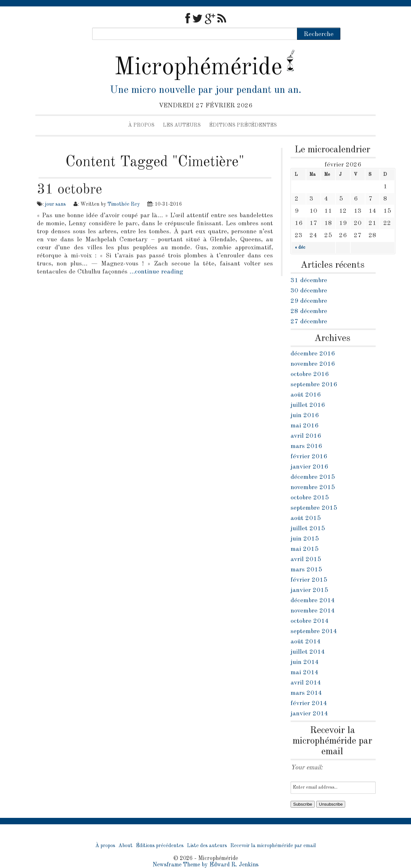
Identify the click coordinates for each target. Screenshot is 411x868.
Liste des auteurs (207, 846)
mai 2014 (305, 673)
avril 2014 (306, 683)
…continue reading (156, 272)
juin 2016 (305, 416)
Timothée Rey (123, 204)
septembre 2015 (314, 508)
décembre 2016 (313, 354)
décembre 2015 (313, 477)
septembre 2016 (314, 385)
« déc (300, 247)
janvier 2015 (309, 590)
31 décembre (309, 281)
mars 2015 (306, 570)
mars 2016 (306, 446)
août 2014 (306, 642)
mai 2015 (305, 549)
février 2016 (309, 457)
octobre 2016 (310, 374)
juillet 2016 (308, 405)
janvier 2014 (309, 714)
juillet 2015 (308, 529)
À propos (141, 125)
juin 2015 (305, 539)
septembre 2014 (314, 631)
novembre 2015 (313, 488)
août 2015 (306, 518)
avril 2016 (306, 436)
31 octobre (70, 190)
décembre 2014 (313, 601)
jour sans (55, 204)
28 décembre (309, 311)
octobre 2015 (310, 498)
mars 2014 (306, 693)
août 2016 (306, 395)
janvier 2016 (309, 467)
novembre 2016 (313, 364)
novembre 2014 (313, 611)
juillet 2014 (308, 652)
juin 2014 (305, 662)
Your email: (307, 768)
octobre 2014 (310, 621)
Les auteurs (182, 125)
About (126, 846)
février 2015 (309, 580)
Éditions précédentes (243, 125)
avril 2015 (306, 559)
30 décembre (309, 291)
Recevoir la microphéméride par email (273, 846)
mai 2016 (305, 426)
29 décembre (309, 301)
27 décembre (309, 322)
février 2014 (309, 703)
